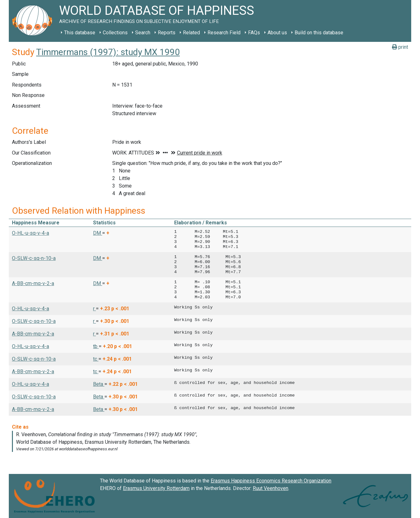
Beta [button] (99, 384)
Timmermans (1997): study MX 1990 (108, 52)
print (400, 47)
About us (277, 33)
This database (80, 33)
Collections (115, 33)
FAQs (254, 33)
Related (191, 33)
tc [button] (96, 359)
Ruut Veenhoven (271, 488)
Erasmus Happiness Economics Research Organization (271, 481)
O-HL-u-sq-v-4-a (30, 233)
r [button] (94, 309)
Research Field (224, 33)
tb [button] (96, 346)
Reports (167, 33)
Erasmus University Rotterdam (156, 488)
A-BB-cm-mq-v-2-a (33, 283)
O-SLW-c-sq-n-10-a (34, 258)
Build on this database (319, 33)
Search (143, 33)
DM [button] (98, 233)
